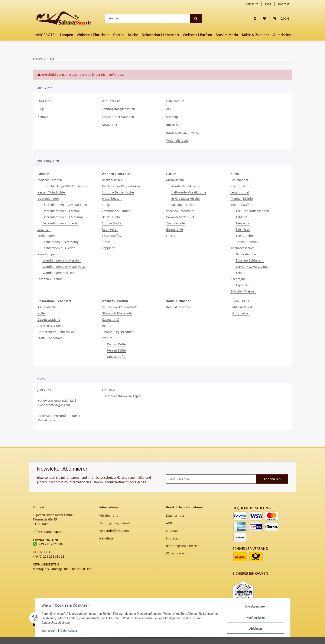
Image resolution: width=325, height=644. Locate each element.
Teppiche (108, 248)
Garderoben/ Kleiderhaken (121, 186)
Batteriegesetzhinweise (183, 133)
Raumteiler (110, 229)
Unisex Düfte (116, 357)
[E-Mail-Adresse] (211, 479)
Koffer (42, 313)
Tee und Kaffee (241, 205)
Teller (240, 273)
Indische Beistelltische (118, 192)
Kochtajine (238, 279)
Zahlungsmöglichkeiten (118, 109)
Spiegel (107, 205)
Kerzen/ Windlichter (52, 192)
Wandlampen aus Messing (62, 260)
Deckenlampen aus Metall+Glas (65, 205)
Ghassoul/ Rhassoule (117, 313)
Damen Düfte (116, 344)
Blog (268, 4)
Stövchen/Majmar (243, 291)
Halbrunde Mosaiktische (189, 192)
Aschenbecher (48, 307)
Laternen (44, 229)
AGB (169, 109)
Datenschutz (175, 101)
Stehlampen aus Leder (59, 248)
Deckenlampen (48, 198)
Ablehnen (255, 629)
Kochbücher (239, 186)
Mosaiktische (175, 180)
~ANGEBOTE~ (242, 301)
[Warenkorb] (281, 18)
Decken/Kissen (112, 180)
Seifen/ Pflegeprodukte (118, 332)
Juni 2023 (44, 390)
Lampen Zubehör (50, 279)
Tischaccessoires (243, 248)
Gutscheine (240, 313)
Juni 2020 (108, 390)
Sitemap (172, 117)
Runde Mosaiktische (186, 186)
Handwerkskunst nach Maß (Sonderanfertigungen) (57, 403)
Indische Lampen (50, 180)
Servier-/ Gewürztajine (252, 267)
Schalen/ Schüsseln (250, 260)
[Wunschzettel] (264, 18)
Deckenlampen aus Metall (61, 211)
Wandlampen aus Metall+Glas (64, 267)
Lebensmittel (240, 192)
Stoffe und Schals (50, 338)
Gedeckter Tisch (247, 254)
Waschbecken (112, 198)
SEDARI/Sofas (111, 236)
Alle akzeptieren (255, 607)
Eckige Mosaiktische (186, 198)
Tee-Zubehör (245, 236)
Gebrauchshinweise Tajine (123, 396)
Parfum (107, 338)
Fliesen (171, 236)
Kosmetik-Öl (110, 319)
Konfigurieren (255, 618)
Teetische (243, 223)
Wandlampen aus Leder (60, 273)
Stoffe (106, 242)
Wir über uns (111, 101)
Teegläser (243, 229)
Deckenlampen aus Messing (63, 217)
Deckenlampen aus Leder (61, 223)
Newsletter (110, 125)
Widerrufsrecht (177, 140)
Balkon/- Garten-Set (180, 217)
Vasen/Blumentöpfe (180, 211)
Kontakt (284, 4)
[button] (255, 18)
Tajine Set (243, 285)
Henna (107, 326)
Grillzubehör (240, 180)
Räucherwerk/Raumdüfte (120, 307)
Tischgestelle (175, 223)
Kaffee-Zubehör (247, 242)
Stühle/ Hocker (112, 223)
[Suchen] (148, 18)
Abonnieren (272, 479)
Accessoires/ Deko (50, 326)
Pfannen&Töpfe (242, 198)
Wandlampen (47, 254)
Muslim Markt (242, 307)
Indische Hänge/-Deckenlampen (65, 186)
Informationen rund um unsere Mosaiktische (60, 418)
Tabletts (241, 217)
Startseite (251, 4)
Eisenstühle (175, 229)
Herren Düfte (116, 350)
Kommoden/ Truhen (116, 211)
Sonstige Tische (182, 205)
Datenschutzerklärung (112, 478)
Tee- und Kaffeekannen (252, 211)
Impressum (174, 125)
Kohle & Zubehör (178, 307)
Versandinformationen (118, 117)
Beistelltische (111, 217)
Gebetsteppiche (49, 319)
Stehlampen (46, 236)
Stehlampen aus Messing (61, 242)
